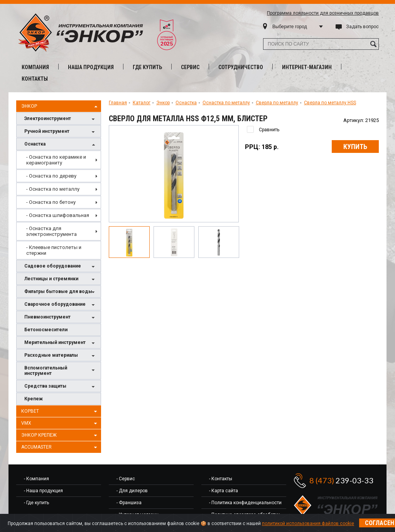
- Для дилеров (132, 491)
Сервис (190, 67)
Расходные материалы (61, 356)
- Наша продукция (43, 491)
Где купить (147, 67)
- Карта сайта (224, 491)
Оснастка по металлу (226, 103)
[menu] (59, 205)
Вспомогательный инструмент (61, 371)
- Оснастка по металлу (53, 189)
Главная (118, 103)
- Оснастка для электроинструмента (51, 231)
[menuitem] (59, 160)
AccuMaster (60, 447)
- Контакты (221, 479)
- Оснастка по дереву (51, 176)
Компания (35, 67)
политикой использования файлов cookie (308, 524)
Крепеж (34, 399)
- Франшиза (129, 503)
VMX (60, 424)
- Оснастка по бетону (51, 202)
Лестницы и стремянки (61, 279)
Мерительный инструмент (61, 343)
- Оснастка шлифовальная (58, 215)
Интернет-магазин (307, 67)
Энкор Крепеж (60, 435)
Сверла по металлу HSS (330, 103)
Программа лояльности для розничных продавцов (323, 13)
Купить (355, 147)
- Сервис (126, 479)
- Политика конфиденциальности (245, 503)
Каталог (142, 103)
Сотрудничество (241, 67)
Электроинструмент (61, 119)
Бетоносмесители (46, 330)
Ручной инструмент (61, 132)
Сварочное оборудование (61, 305)
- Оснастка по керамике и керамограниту (56, 160)
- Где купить (36, 503)
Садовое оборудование (61, 267)
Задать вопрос (362, 27)
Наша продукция (91, 67)
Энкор (60, 107)
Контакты (35, 79)
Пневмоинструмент (61, 318)
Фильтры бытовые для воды (61, 292)
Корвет (60, 412)
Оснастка (61, 145)
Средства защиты (61, 387)
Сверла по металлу (277, 103)
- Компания (36, 479)
